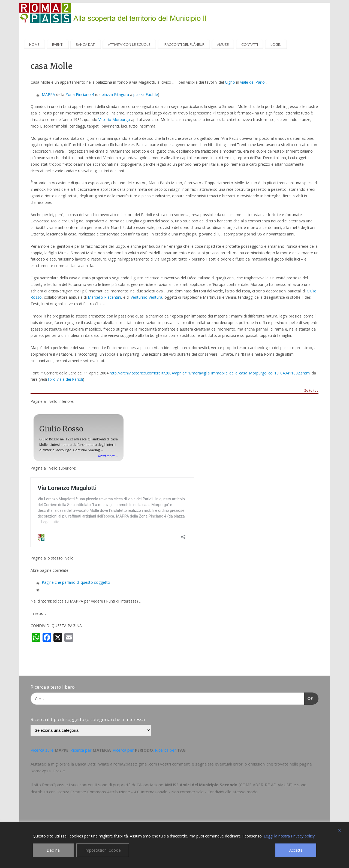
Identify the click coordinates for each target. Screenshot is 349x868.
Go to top (311, 391)
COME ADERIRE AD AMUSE (266, 785)
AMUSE (223, 44)
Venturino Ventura (146, 297)
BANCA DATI (86, 44)
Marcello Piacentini (104, 297)
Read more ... (108, 456)
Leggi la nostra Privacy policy (289, 836)
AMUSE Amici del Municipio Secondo (201, 785)
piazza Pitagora (115, 94)
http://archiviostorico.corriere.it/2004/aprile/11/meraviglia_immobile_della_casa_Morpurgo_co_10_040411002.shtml (210, 373)
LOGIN (276, 44)
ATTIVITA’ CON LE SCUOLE (129, 44)
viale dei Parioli (253, 82)
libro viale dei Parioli (65, 379)
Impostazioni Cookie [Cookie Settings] (103, 850)
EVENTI (58, 44)
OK (309, 698)
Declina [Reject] (53, 850)
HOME (34, 44)
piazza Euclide (146, 94)
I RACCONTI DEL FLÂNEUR (184, 44)
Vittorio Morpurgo (114, 120)
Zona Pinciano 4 (80, 94)
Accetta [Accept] (296, 850)
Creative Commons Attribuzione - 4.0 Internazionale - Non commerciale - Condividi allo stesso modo (164, 792)
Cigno (230, 82)
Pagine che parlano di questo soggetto (76, 582)
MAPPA (48, 94)
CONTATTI (250, 44)
